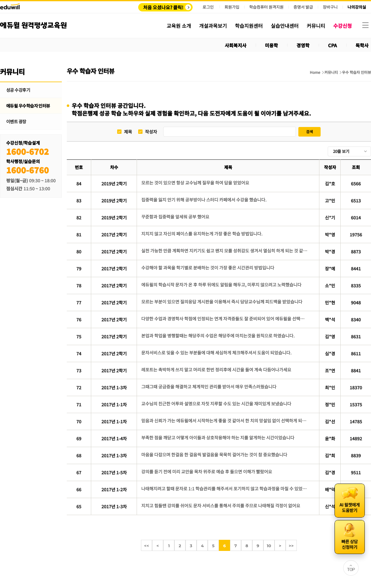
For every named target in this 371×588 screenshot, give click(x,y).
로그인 (208, 7)
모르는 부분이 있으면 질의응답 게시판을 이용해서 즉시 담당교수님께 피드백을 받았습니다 (222, 302)
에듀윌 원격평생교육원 (33, 25)
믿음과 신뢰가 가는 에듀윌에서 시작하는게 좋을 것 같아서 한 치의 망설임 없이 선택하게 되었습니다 (225, 421)
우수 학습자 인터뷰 (356, 72)
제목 (128, 132)
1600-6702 (28, 151)
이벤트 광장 (16, 121)
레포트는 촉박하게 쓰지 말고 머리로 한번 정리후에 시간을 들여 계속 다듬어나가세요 (216, 370)
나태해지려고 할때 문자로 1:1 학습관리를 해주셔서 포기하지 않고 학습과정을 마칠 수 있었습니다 (225, 489)
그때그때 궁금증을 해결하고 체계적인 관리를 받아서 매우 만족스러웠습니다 (209, 387)
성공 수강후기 (18, 90)
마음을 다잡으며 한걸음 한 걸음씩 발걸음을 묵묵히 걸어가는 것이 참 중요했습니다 (214, 455)
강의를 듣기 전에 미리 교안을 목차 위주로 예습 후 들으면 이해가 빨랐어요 (207, 472)
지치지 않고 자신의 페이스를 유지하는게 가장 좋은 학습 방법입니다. (202, 234)
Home (315, 72)
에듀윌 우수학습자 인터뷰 (28, 106)
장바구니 (330, 7)
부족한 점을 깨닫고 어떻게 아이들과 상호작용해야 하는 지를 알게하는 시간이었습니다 (218, 438)
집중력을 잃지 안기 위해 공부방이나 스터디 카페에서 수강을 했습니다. (204, 200)
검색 (309, 131)
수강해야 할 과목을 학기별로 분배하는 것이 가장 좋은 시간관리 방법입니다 (208, 268)
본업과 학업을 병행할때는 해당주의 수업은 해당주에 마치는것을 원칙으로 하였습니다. (218, 336)
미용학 (271, 45)
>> (291, 546)
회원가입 (232, 7)
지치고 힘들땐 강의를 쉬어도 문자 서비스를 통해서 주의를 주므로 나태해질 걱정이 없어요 (221, 506)
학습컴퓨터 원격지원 (266, 7)
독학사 (362, 45)
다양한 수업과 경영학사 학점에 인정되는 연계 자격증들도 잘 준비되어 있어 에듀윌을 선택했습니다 (225, 319)
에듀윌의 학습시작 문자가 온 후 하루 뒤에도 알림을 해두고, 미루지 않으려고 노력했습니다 (221, 285)
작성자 (151, 132)
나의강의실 (357, 7)
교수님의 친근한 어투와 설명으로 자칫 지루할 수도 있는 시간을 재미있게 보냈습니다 (216, 404)
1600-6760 (28, 170)
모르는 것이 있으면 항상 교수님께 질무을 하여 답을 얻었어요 (195, 183)
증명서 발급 (303, 7)
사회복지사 (236, 45)
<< (147, 546)
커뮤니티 (331, 72)
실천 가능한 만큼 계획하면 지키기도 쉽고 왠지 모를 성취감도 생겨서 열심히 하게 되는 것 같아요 (225, 251)
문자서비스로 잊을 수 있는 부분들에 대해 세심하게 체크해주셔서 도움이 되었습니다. (216, 353)
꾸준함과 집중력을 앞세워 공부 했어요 (175, 217)
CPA (333, 45)
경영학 (303, 45)
